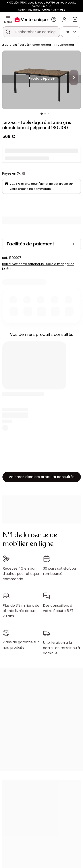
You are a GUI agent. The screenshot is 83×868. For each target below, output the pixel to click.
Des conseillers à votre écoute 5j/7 (58, 608)
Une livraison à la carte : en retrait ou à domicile (61, 648)
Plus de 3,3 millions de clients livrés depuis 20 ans (21, 611)
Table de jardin (66, 45)
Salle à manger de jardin (36, 45)
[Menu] (8, 18)
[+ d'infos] (24, 173)
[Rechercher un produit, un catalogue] (8, 32)
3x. (19, 173)
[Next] (74, 77)
